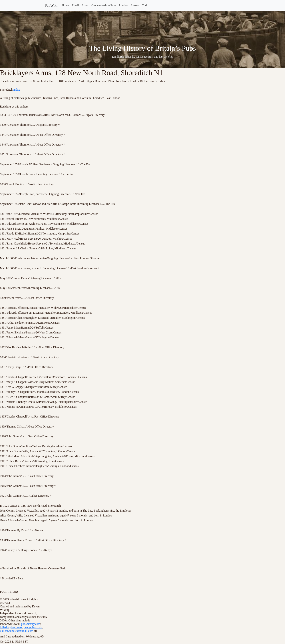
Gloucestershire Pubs (104, 5)
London (124, 5)
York (145, 5)
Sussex (135, 5)
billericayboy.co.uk (11, 627)
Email (75, 5)
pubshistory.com (31, 624)
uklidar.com (7, 631)
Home (65, 5)
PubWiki (51, 5)
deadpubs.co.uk (33, 627)
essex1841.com (24, 631)
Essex (85, 5)
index (17, 90)
